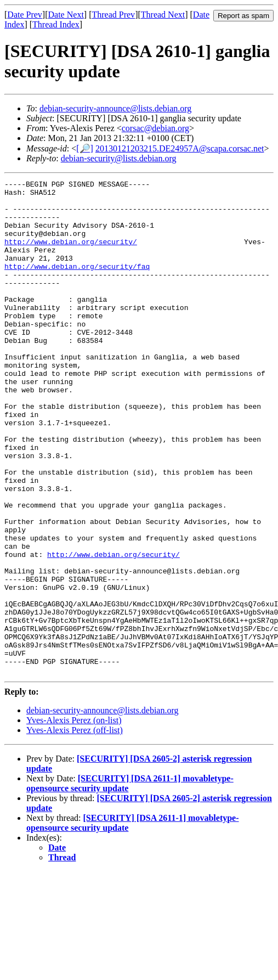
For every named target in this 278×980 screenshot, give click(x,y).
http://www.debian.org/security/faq (77, 284)
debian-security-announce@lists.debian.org (115, 108)
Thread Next (163, 15)
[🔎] (85, 148)
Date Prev (25, 15)
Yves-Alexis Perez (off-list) (75, 829)
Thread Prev (113, 15)
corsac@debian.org (155, 128)
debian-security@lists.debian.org (119, 158)
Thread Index (56, 24)
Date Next (66, 15)
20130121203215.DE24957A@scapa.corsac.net (180, 148)
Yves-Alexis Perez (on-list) (74, 819)
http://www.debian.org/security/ (71, 255)
